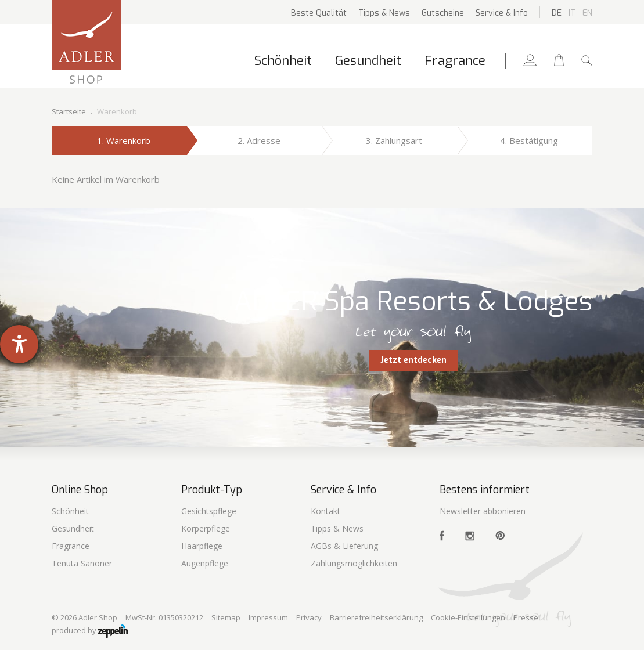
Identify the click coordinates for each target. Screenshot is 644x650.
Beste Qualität (319, 13)
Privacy (309, 617)
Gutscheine (443, 13)
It (572, 13)
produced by (90, 631)
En (587, 13)
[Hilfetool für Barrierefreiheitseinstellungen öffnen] (19, 344)
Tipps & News (384, 13)
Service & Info (502, 13)
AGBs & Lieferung (344, 546)
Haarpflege (202, 546)
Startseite (69, 111)
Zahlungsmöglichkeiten (354, 563)
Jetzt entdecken (413, 360)
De (557, 13)
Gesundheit (368, 61)
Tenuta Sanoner (82, 563)
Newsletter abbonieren (483, 511)
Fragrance (455, 61)
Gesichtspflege (209, 511)
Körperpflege (206, 528)
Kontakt (325, 511)
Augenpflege (205, 563)
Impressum (268, 617)
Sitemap (226, 617)
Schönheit (283, 61)
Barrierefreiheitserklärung (376, 617)
